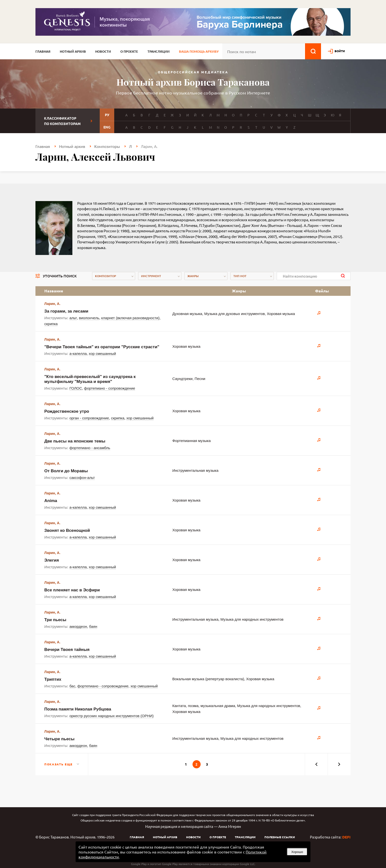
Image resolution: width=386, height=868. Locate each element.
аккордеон (78, 626)
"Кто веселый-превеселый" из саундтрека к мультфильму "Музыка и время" (90, 379)
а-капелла (78, 354)
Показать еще (58, 764)
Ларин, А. (52, 304)
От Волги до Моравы (66, 471)
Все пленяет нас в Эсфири (72, 590)
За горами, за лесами (66, 311)
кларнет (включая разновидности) (130, 318)
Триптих (53, 679)
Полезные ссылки (280, 837)
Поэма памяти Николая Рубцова (78, 709)
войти (340, 51)
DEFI (346, 837)
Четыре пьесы (59, 739)
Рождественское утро (67, 411)
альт (73, 318)
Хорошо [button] (297, 852)
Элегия (52, 560)
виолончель (89, 318)
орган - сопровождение (89, 418)
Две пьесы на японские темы (75, 441)
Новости (103, 51)
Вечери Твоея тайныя (67, 650)
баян (93, 626)
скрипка (51, 324)
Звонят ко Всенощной (67, 530)
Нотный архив (73, 51)
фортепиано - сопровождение (109, 388)
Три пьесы (55, 620)
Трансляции (159, 51)
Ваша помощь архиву (199, 51)
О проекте (129, 51)
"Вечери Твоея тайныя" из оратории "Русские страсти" (102, 347)
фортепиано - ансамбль (90, 448)
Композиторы (107, 146)
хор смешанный (102, 354)
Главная (43, 51)
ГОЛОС (76, 388)
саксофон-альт (82, 478)
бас (72, 686)
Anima (51, 501)
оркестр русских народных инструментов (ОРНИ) (112, 716)
